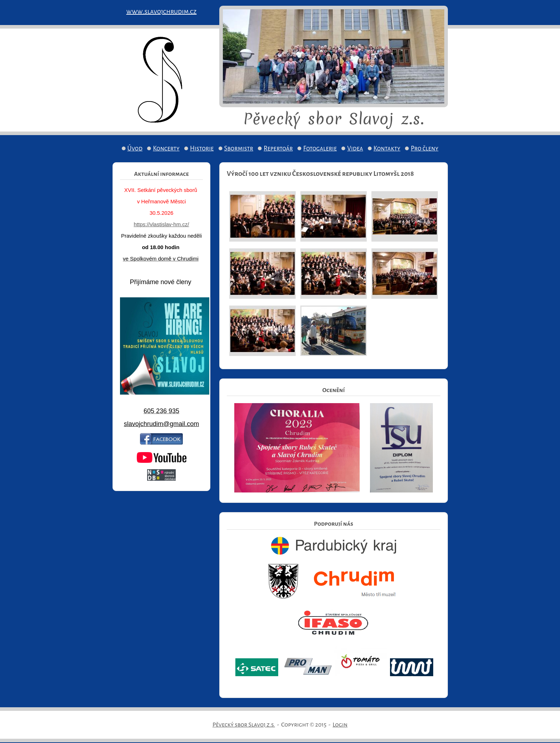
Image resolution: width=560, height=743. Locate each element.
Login (340, 725)
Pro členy (424, 148)
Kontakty (387, 148)
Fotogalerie (320, 148)
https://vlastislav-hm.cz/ (161, 224)
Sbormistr (239, 148)
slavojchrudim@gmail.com (161, 424)
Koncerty (166, 148)
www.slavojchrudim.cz (162, 11)
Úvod (135, 148)
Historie (202, 148)
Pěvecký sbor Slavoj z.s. (244, 725)
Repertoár (278, 148)
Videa (355, 148)
